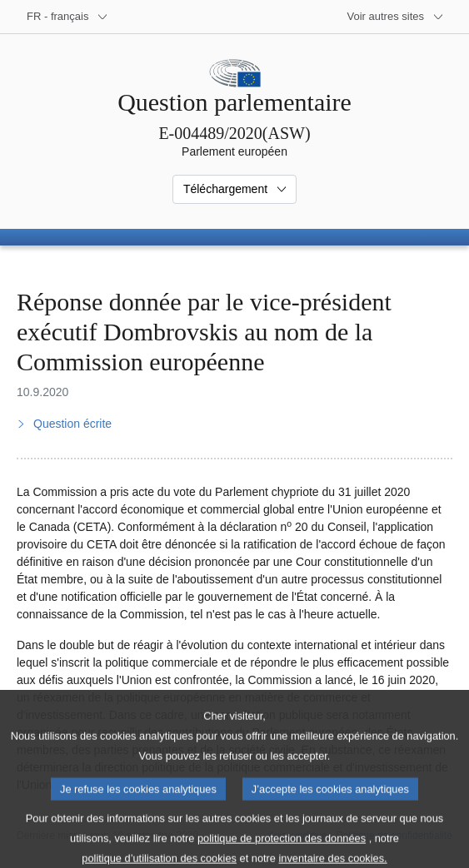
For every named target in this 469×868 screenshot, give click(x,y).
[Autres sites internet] (396, 17)
